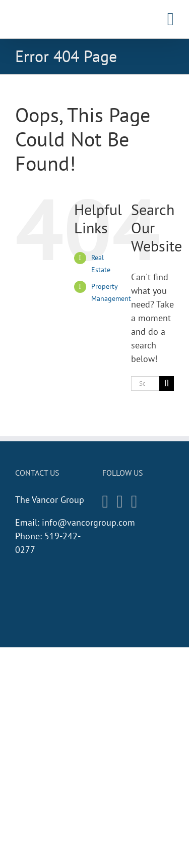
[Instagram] (106, 502)
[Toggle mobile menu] (171, 19)
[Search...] (145, 384)
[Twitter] (134, 502)
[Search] (167, 384)
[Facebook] (120, 502)
